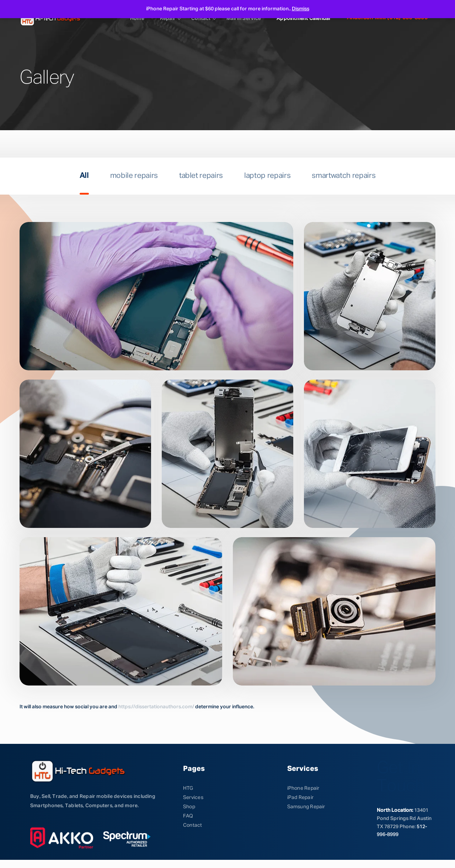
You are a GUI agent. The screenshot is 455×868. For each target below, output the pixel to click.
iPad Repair (300, 798)
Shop (189, 807)
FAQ (188, 816)
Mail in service (244, 18)
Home (137, 18)
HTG (188, 788)
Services (193, 798)
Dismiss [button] (301, 9)
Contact (201, 18)
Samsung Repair (306, 807)
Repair (168, 18)
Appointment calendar (304, 18)
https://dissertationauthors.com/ (156, 707)
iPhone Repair (303, 788)
